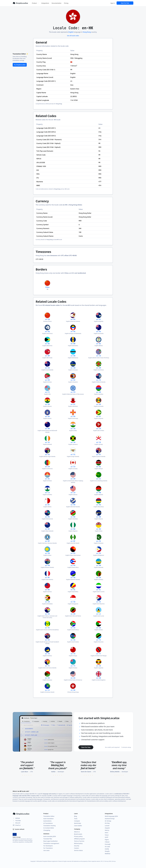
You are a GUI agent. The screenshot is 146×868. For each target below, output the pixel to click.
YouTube (17, 821)
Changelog (47, 830)
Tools (76, 819)
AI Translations (48, 823)
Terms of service (79, 841)
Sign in (113, 3)
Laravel (107, 826)
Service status (78, 850)
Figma (107, 840)
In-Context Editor (49, 828)
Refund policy (78, 843)
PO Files (107, 823)
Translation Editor (49, 816)
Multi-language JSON (111, 816)
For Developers (48, 846)
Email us (17, 825)
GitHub (16, 818)
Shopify (107, 851)
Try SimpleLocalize (20, 65)
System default (18, 829)
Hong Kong (87, 32)
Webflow (108, 854)
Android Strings (110, 819)
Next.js (107, 830)
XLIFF (107, 837)
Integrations (45, 3)
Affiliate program (79, 839)
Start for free (125, 3)
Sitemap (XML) (108, 861)
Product (35, 3)
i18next (107, 842)
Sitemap (114, 861)
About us (77, 832)
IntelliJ (107, 849)
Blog (76, 816)
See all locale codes (73, 36)
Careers (76, 848)
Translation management (51, 843)
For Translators (48, 848)
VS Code (107, 847)
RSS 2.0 (102, 861)
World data (78, 823)
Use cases (46, 850)
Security (77, 846)
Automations (47, 821)
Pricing (66, 3)
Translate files (48, 839)
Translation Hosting (49, 826)
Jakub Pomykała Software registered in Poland (50, 861)
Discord (16, 823)
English (71, 32)
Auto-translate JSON (50, 836)
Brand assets (78, 834)
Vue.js (107, 835)
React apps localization (51, 841)
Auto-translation (48, 819)
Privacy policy (78, 836)
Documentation (57, 3)
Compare (77, 821)
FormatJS (108, 844)
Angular (107, 828)
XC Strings (108, 821)
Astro (107, 833)
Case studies (78, 826)
